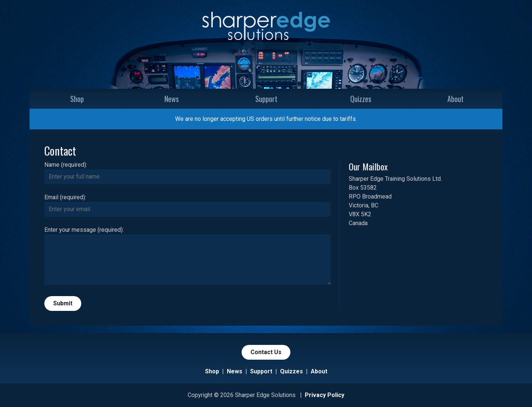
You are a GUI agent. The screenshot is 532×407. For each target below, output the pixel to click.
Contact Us (266, 352)
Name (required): (66, 165)
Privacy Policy (325, 395)
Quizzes (361, 99)
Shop (77, 99)
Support (266, 99)
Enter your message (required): (84, 230)
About (456, 99)
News (172, 99)
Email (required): (65, 197)
